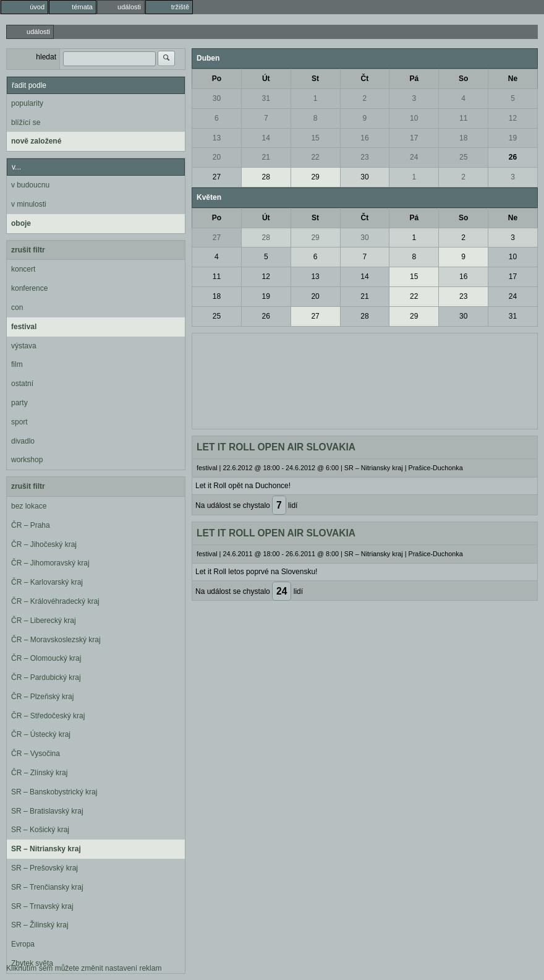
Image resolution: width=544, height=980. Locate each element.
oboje (21, 223)
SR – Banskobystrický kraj (54, 792)
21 (266, 157)
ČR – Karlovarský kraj (47, 582)
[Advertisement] (365, 380)
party (19, 403)
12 (513, 118)
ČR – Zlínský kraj (39, 773)
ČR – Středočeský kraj (48, 716)
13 (217, 138)
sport (19, 422)
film (17, 364)
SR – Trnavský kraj (42, 906)
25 (463, 157)
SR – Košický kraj (40, 830)
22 (315, 157)
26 (513, 157)
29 (315, 177)
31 (266, 98)
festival (24, 327)
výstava (24, 346)
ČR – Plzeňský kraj (42, 697)
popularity (27, 103)
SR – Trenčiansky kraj (47, 887)
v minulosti (29, 204)
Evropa (23, 944)
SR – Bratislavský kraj (47, 811)
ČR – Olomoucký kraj (46, 658)
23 (364, 157)
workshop (27, 460)
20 (217, 157)
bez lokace (29, 506)
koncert (23, 269)
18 (463, 138)
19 (513, 138)
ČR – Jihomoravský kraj (50, 563)
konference (29, 288)
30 (217, 98)
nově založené (36, 141)
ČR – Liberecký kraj (44, 621)
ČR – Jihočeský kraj (44, 544)
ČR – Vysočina (36, 754)
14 (266, 138)
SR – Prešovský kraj (45, 868)
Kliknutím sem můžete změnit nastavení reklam (84, 968)
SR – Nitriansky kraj (46, 849)
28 (266, 177)
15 (315, 138)
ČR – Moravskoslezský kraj (56, 640)
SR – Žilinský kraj (40, 925)
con (17, 307)
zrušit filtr (28, 250)
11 (463, 118)
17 (414, 138)
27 (217, 177)
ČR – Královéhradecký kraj (55, 601)
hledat (46, 57)
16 (364, 138)
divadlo (23, 441)
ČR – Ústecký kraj (41, 734)
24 (414, 157)
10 (414, 118)
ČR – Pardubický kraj (46, 677)
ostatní (22, 384)
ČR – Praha (31, 525)
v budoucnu (30, 185)
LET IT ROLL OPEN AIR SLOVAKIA (276, 447)
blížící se (26, 123)
